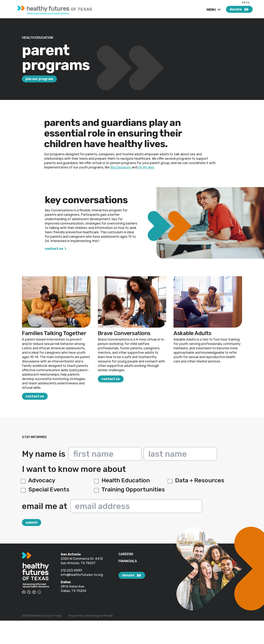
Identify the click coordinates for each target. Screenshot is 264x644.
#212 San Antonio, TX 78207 (82, 561)
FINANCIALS (128, 561)
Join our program (39, 79)
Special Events (46, 489)
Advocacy (39, 480)
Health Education (123, 480)
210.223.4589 (71, 570)
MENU (212, 10)
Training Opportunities (130, 489)
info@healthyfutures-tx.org (82, 575)
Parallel (108, 616)
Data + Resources (197, 480)
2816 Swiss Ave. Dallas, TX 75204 (73, 589)
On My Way (146, 167)
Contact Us (54, 249)
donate (236, 9)
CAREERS (126, 554)
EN (244, 3)
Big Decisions (121, 167)
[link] (58, 9)
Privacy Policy (77, 616)
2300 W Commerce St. (78, 559)
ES (248, 3)
